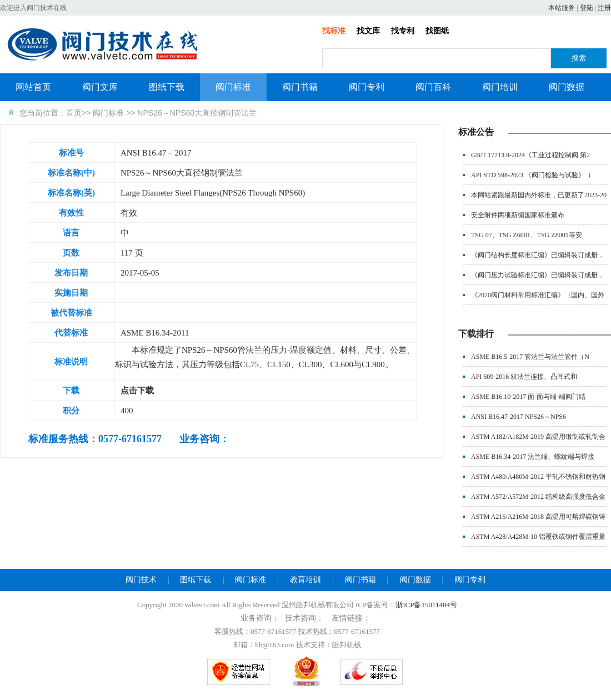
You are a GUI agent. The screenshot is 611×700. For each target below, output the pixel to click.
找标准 (334, 31)
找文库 (368, 31)
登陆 (587, 8)
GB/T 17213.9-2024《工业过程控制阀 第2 (530, 155)
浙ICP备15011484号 (426, 605)
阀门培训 (500, 87)
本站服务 (562, 8)
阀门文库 (100, 87)
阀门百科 (433, 87)
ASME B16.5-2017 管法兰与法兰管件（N (530, 357)
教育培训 (305, 580)
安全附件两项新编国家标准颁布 (518, 215)
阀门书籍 (300, 87)
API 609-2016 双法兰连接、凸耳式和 (524, 377)
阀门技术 (141, 580)
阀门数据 (567, 87)
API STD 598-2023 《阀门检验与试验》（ (531, 175)
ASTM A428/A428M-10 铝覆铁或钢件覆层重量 (538, 537)
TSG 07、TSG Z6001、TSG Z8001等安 (527, 235)
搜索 (579, 58)
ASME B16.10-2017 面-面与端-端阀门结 (528, 397)
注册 (604, 8)
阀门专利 (367, 87)
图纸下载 (167, 87)
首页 (74, 113)
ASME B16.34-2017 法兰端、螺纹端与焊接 (533, 457)
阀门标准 (233, 87)
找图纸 (437, 31)
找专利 (403, 31)
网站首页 (33, 87)
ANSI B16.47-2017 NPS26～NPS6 (519, 417)
